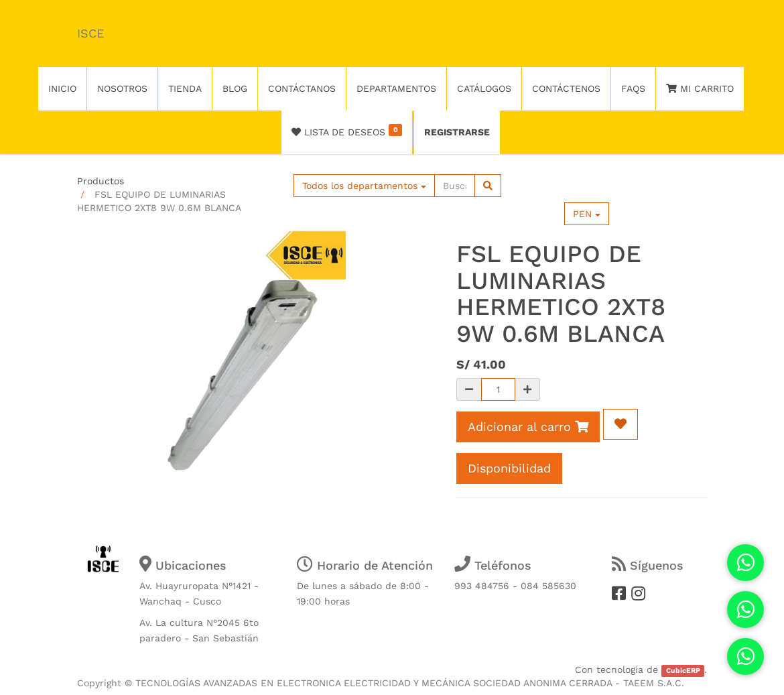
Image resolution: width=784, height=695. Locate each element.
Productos (101, 181)
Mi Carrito (700, 88)
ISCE (90, 33)
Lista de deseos (347, 131)
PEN (587, 214)
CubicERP (683, 671)
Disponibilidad (509, 468)
